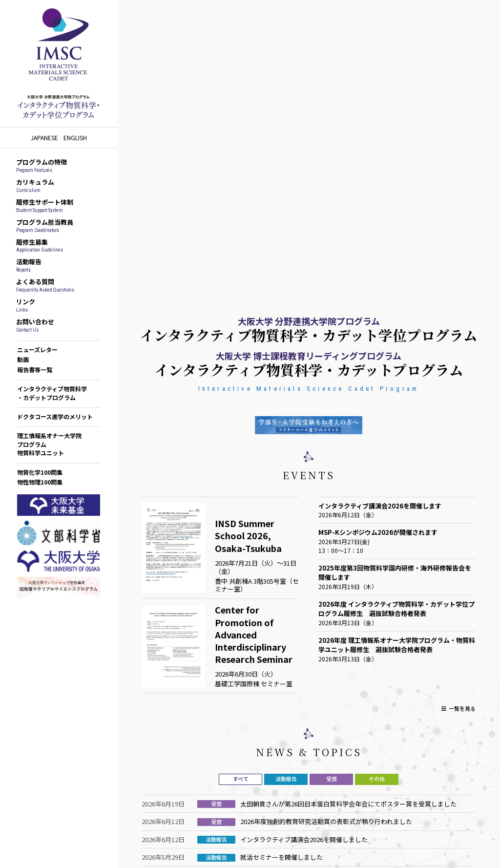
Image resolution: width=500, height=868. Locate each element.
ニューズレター (37, 349)
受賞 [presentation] (332, 779)
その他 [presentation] (377, 779)
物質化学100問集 (40, 472)
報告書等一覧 (35, 370)
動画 (23, 359)
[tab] (240, 779)
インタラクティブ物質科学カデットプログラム (59, 64)
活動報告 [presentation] (286, 779)
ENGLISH (75, 138)
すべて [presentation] (241, 779)
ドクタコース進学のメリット (55, 416)
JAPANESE (44, 138)
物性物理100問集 (40, 482)
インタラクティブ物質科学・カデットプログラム (52, 393)
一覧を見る (462, 708)
